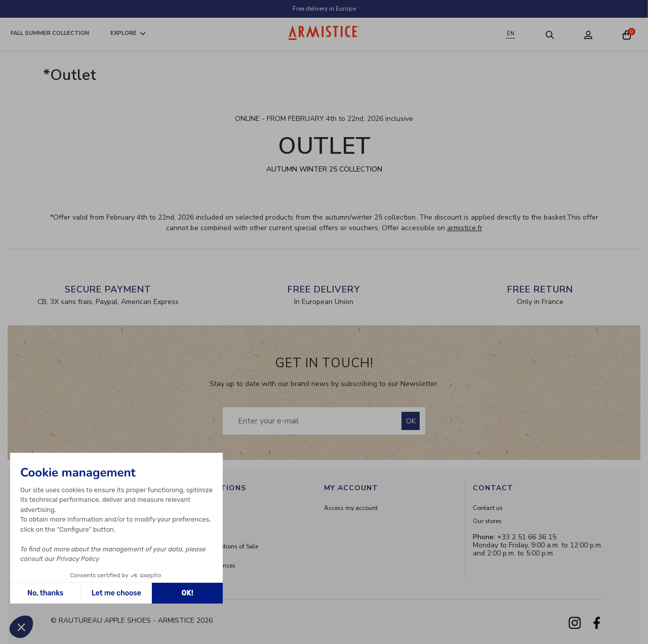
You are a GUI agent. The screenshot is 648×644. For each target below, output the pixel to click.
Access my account (351, 508)
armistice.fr (465, 228)
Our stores (487, 521)
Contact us (488, 508)
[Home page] (324, 33)
